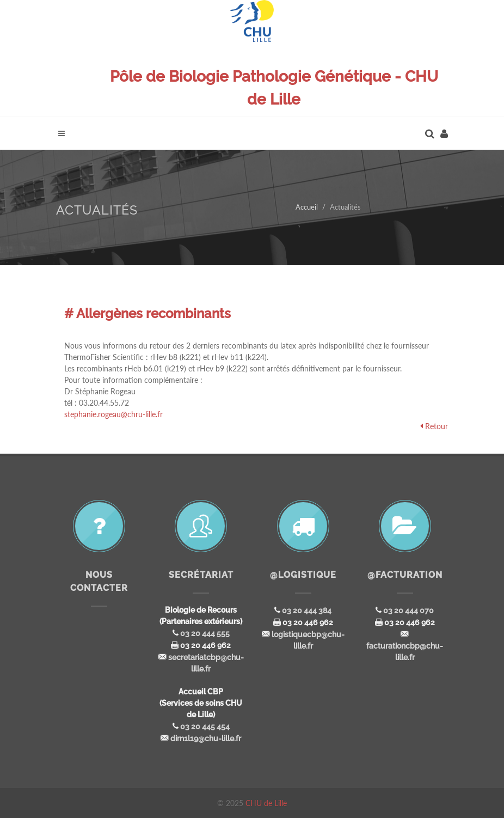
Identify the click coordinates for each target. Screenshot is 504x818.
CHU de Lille (266, 803)
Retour (437, 426)
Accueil (307, 207)
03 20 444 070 (408, 611)
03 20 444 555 (205, 633)
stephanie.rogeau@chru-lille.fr (113, 414)
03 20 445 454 (205, 727)
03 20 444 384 (307, 611)
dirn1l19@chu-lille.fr (206, 738)
